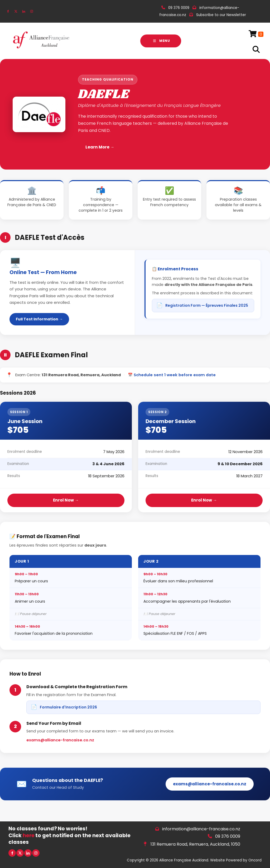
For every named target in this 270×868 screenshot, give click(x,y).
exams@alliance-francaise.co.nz (60, 740)
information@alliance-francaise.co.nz (201, 829)
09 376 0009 (228, 836)
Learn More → (100, 147)
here (29, 835)
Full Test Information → (39, 319)
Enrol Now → (66, 500)
